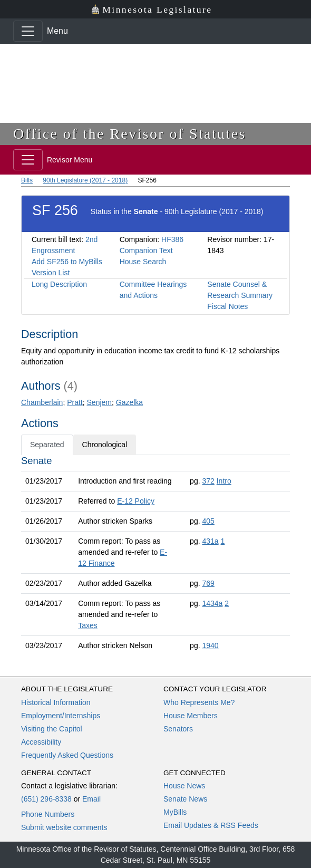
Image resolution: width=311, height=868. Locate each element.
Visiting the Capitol (52, 729)
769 (208, 583)
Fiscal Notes (227, 306)
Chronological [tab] (105, 445)
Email (91, 799)
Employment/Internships (61, 716)
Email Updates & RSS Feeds (211, 825)
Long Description (59, 284)
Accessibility (41, 742)
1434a (212, 603)
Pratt (75, 402)
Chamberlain (42, 402)
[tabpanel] (155, 555)
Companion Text (146, 250)
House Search (143, 262)
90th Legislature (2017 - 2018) (85, 180)
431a (210, 541)
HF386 (172, 239)
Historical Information (56, 702)
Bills (27, 180)
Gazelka (129, 402)
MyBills (175, 812)
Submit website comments (64, 827)
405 (208, 521)
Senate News (185, 799)
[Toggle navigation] (28, 31)
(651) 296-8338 (46, 799)
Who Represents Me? (199, 702)
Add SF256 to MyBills (67, 262)
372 (208, 481)
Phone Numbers (48, 814)
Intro (224, 481)
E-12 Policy (136, 501)
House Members (191, 716)
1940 (210, 645)
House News (184, 786)
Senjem (99, 402)
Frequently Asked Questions (67, 755)
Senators (178, 729)
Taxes (88, 625)
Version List (51, 273)
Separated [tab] (47, 445)
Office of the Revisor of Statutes (130, 134)
